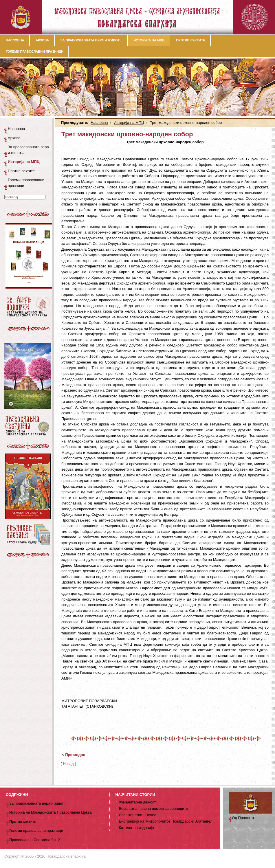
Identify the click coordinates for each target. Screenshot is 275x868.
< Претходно (74, 755)
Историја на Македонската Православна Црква (51, 812)
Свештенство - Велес (137, 815)
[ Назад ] (68, 764)
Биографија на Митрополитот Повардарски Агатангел (165, 821)
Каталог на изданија (136, 828)
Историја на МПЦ (129, 123)
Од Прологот (243, 818)
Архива (14, 138)
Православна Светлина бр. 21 (36, 840)
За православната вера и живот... (28, 150)
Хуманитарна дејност (137, 802)
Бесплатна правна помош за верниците (153, 809)
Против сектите (21, 171)
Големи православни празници (26, 183)
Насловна (99, 123)
